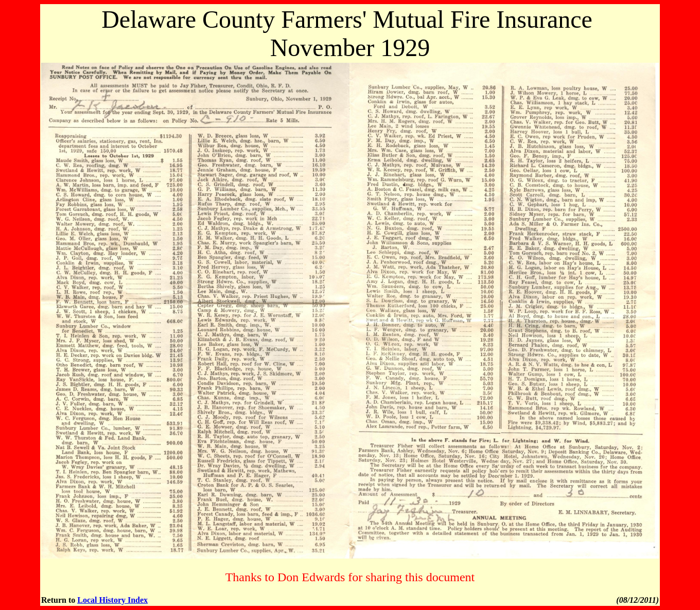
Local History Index (112, 600)
